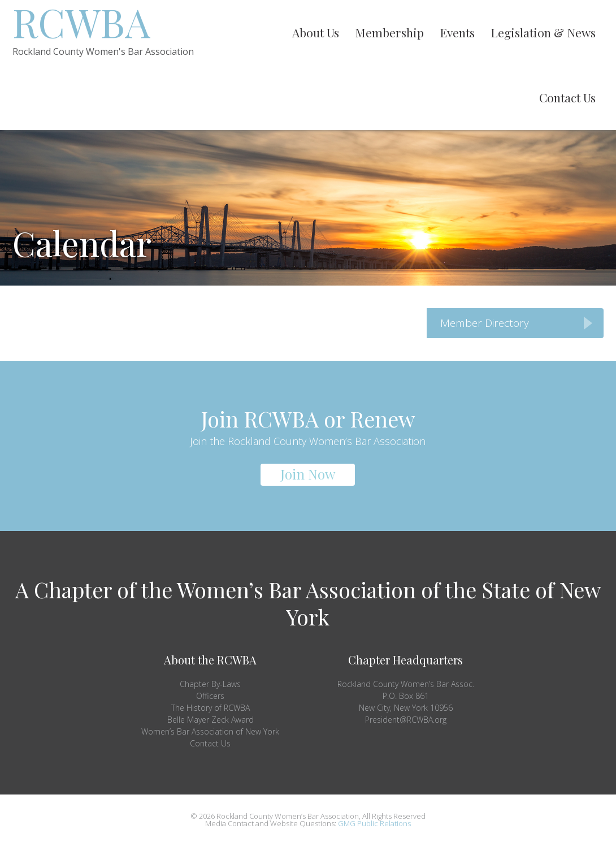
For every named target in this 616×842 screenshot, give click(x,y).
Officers (210, 696)
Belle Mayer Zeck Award (211, 720)
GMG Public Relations (374, 823)
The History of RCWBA (211, 708)
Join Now (308, 474)
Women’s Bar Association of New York (210, 731)
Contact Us (210, 743)
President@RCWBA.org (406, 720)
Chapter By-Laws (210, 684)
